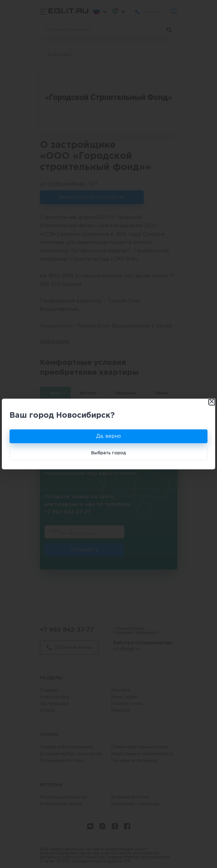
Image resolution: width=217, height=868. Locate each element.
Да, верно (108, 436)
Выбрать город (108, 453)
